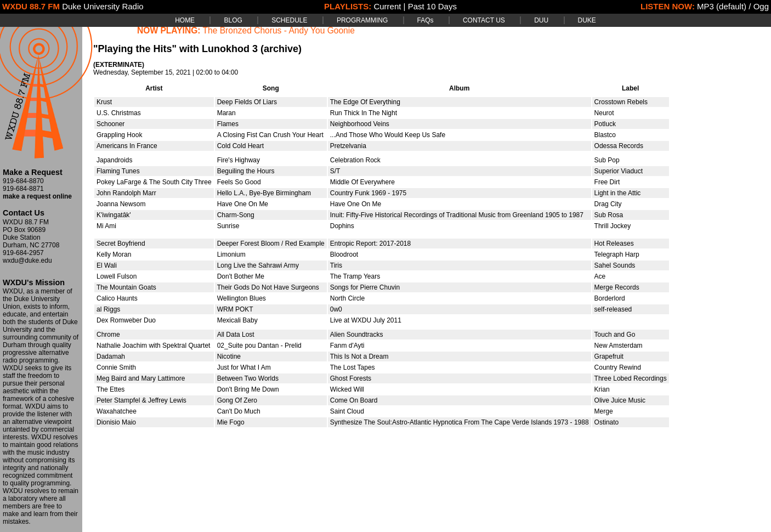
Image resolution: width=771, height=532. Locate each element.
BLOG (233, 20)
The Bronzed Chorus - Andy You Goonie (279, 30)
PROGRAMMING (362, 20)
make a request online (37, 196)
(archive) (281, 49)
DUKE (587, 20)
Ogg (761, 6)
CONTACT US (484, 20)
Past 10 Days (432, 6)
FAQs (426, 20)
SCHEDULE (289, 20)
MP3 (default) (722, 6)
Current (387, 6)
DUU (541, 20)
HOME (185, 20)
